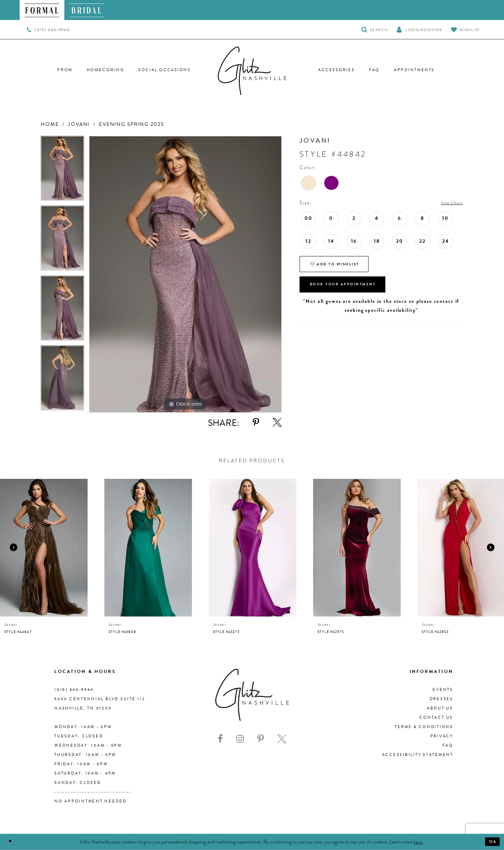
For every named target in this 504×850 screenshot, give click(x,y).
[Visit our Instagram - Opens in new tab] (240, 739)
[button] (419, 30)
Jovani (79, 124)
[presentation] (44, 548)
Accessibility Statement (418, 755)
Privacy (442, 736)
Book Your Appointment (352, 293)
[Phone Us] (48, 30)
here (418, 841)
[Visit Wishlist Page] (466, 30)
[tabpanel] (62, 171)
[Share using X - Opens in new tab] (277, 422)
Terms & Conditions (424, 727)
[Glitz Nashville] (252, 71)
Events (443, 690)
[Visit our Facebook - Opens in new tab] (220, 739)
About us (440, 708)
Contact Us (436, 718)
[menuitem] (42, 10)
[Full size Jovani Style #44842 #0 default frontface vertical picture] (185, 274)
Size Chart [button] (449, 203)
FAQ (448, 745)
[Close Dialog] (12, 842)
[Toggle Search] (375, 30)
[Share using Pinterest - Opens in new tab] (256, 422)
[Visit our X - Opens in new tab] (282, 739)
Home (50, 124)
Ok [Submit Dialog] (491, 842)
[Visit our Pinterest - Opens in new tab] (261, 739)
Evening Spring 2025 (132, 124)
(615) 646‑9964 (74, 690)
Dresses (441, 699)
